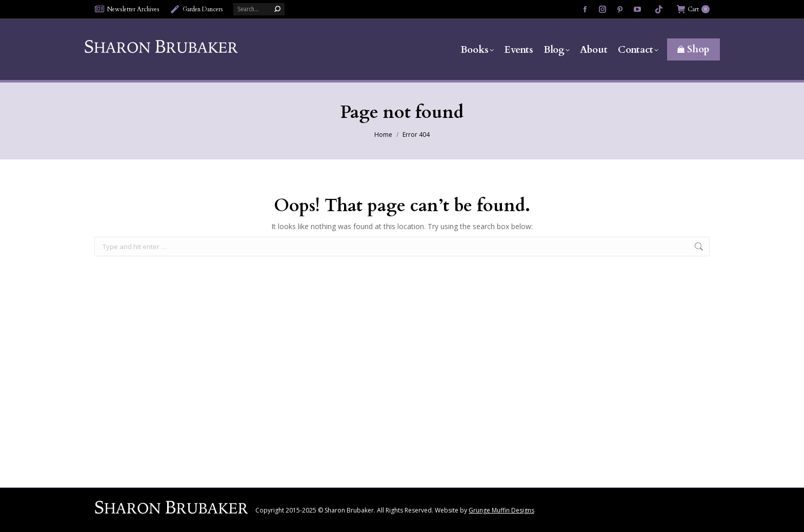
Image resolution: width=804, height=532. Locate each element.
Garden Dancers (196, 9)
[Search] (259, 9)
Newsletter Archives (127, 9)
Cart (693, 9)
